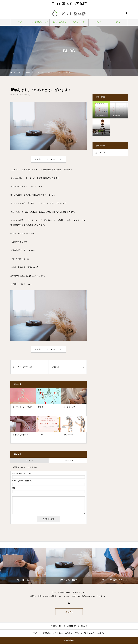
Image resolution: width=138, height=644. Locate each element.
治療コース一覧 (79, 22)
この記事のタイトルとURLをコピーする (48, 159)
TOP (20, 22)
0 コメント (29, 460)
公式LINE (69, 612)
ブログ (98, 22)
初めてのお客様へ (59, 22)
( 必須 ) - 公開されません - (24, 481)
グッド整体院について (40, 22)
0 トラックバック (68, 460)
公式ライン (118, 22)
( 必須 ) (22, 473)
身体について (25, 95)
